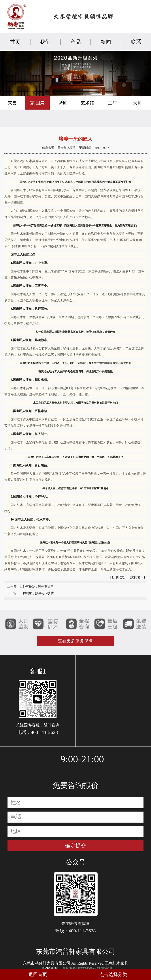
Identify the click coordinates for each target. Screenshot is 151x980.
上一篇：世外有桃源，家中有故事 (30, 587)
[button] (69, 95)
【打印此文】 (118, 577)
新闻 (106, 42)
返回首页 (38, 974)
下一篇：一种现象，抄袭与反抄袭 (30, 593)
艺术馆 (87, 103)
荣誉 (12, 103)
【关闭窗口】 (137, 577)
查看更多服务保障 (75, 641)
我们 (45, 42)
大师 (137, 103)
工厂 (112, 103)
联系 (136, 42)
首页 (15, 42)
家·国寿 (37, 103)
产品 (75, 42)
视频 (62, 103)
